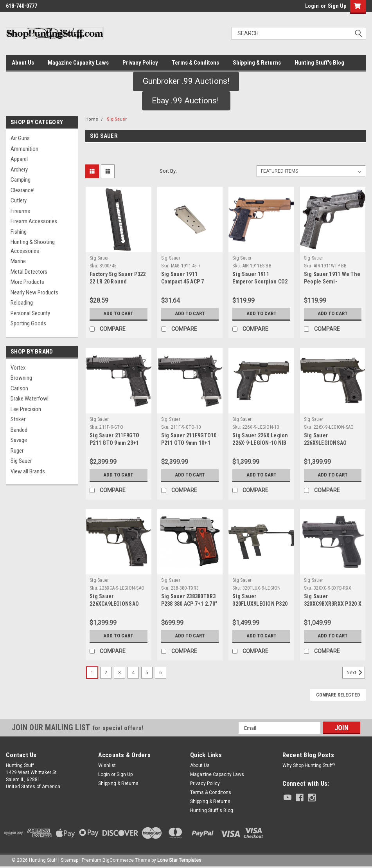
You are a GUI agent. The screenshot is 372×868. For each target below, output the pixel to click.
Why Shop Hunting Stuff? (309, 765)
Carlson (19, 388)
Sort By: (168, 171)
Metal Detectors (29, 272)
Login (312, 6)
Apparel (19, 159)
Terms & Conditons (195, 63)
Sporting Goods (28, 323)
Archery (19, 170)
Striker (18, 419)
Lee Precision (26, 409)
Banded (19, 430)
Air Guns (20, 138)
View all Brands (28, 471)
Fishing (19, 232)
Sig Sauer (21, 461)
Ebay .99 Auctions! (186, 101)
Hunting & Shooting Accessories (33, 246)
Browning (21, 378)
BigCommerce (118, 860)
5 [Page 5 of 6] (147, 673)
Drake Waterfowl (30, 399)
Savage (19, 440)
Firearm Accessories (34, 221)
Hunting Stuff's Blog (319, 63)
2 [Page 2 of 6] (106, 673)
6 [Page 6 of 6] (161, 673)
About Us (23, 63)
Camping (21, 180)
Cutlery (19, 200)
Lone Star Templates (179, 860)
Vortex (18, 368)
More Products (27, 282)
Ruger (17, 451)
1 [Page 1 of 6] (92, 673)
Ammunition (24, 149)
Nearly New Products (34, 292)
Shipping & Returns (257, 63)
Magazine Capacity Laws (78, 63)
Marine (18, 261)
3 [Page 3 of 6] (120, 673)
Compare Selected (338, 695)
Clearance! (22, 190)
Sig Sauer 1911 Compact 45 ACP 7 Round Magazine (183, 282)
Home (92, 119)
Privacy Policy (140, 63)
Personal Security (30, 313)
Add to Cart (118, 313)
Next (356, 673)
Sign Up (337, 6)
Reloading (22, 303)
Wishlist (107, 765)
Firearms (20, 211)
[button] (186, 81)
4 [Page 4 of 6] (133, 673)
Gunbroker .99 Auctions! (186, 81)
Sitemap (69, 860)
